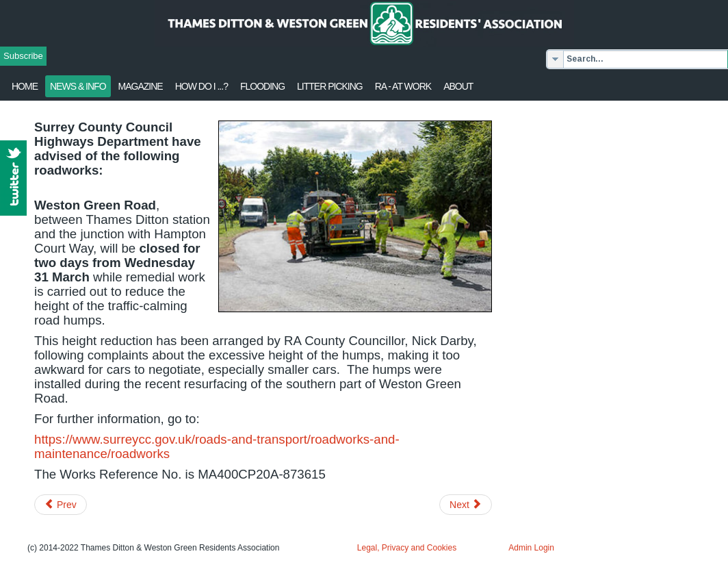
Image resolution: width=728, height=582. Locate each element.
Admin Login (531, 548)
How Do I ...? (201, 86)
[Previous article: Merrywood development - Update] (61, 505)
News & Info (78, 86)
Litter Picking (330, 86)
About (458, 86)
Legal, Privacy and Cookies (407, 548)
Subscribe (23, 56)
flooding (262, 86)
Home (25, 86)
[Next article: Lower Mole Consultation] (466, 505)
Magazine (141, 86)
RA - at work (403, 86)
